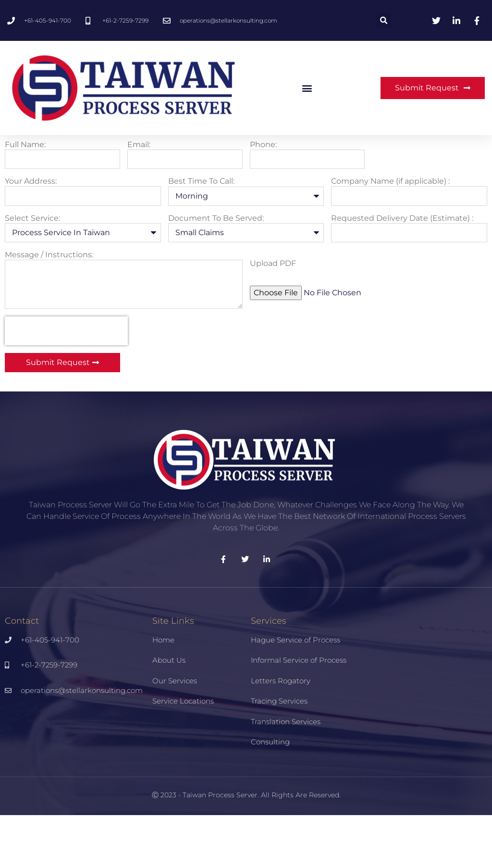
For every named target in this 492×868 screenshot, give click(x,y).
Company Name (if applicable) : (390, 234)
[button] (384, 20)
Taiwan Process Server (220, 848)
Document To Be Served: (216, 271)
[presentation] (66, 384)
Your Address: (31, 234)
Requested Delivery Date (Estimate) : (402, 271)
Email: (139, 197)
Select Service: (32, 271)
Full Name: (25, 197)
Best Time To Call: (201, 234)
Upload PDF (273, 316)
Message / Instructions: (49, 308)
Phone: (263, 197)
